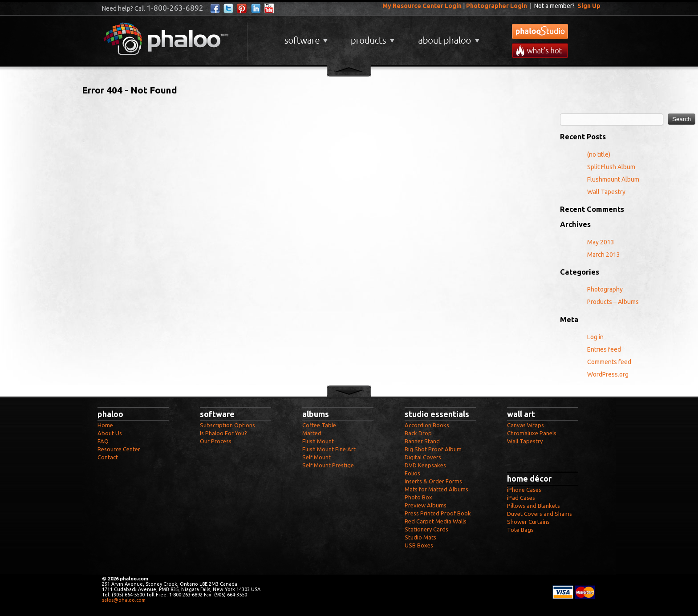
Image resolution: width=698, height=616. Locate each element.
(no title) (599, 154)
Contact (108, 457)
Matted (312, 433)
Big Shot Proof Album (433, 449)
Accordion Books (427, 425)
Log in (595, 337)
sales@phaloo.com (124, 600)
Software (305, 37)
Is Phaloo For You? (223, 433)
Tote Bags (520, 530)
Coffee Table (319, 425)
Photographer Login (497, 6)
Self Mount (317, 457)
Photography (605, 289)
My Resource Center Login (422, 6)
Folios (412, 473)
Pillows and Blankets (534, 506)
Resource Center (119, 449)
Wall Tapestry (606, 192)
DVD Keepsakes (425, 465)
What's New (540, 51)
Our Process (216, 441)
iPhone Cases (524, 490)
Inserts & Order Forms (433, 481)
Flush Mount (318, 441)
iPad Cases (521, 498)
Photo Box (418, 497)
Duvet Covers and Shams (540, 514)
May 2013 (601, 242)
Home (105, 425)
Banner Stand (422, 441)
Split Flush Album (611, 167)
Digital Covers (423, 457)
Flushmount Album (613, 179)
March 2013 (604, 255)
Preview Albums (426, 505)
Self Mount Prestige (328, 465)
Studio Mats (420, 537)
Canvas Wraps (526, 425)
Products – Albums (613, 302)
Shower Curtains (528, 522)
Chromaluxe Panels (532, 433)
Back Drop (418, 433)
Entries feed (604, 349)
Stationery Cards (426, 529)
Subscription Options (227, 425)
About (447, 37)
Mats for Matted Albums (436, 489)
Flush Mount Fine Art (329, 449)
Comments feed (609, 362)
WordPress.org (608, 374)
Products (371, 37)
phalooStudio (540, 31)
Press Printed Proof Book (438, 513)
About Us (110, 433)
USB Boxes (419, 545)
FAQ (103, 441)
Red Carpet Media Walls (436, 521)
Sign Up (589, 6)
